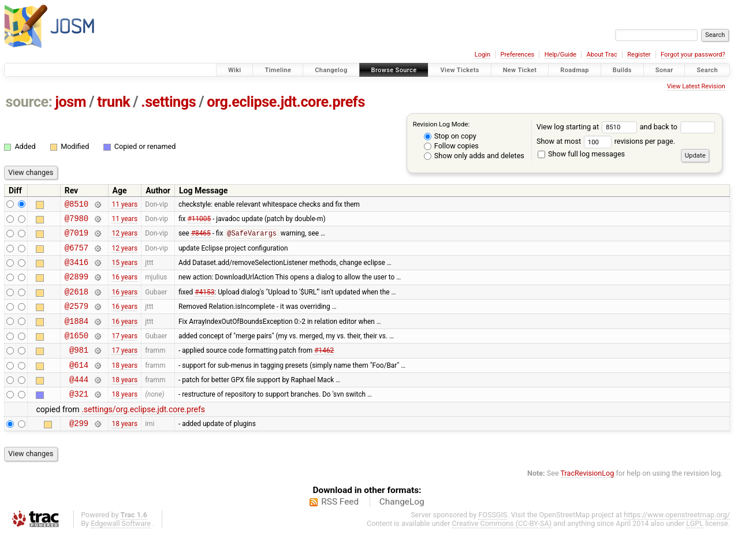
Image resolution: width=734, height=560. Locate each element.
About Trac (602, 55)
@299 (79, 449)
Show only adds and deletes (474, 156)
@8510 (77, 205)
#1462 (324, 369)
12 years (124, 238)
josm (70, 102)
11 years (124, 205)
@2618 (77, 303)
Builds (622, 70)
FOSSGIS (493, 541)
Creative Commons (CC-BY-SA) (502, 549)
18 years (124, 385)
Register (639, 55)
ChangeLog (402, 528)
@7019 (77, 238)
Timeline (278, 70)
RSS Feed (340, 528)
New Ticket (520, 70)
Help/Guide (560, 55)
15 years (124, 271)
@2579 (77, 320)
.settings (168, 102)
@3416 (77, 270)
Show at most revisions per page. (606, 141)
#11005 (199, 221)
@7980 (77, 221)
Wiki (235, 70)
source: (29, 102)
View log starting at (588, 127)
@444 (79, 402)
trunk (113, 102)
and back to (678, 127)
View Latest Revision (696, 86)
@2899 (77, 287)
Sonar (664, 70)
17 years (124, 352)
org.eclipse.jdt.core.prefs (286, 102)
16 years (124, 287)
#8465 (201, 238)
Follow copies (451, 146)
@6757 (77, 254)
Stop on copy (450, 136)
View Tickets (459, 70)
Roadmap (575, 70)
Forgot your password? (693, 55)
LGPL (695, 549)
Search (707, 70)
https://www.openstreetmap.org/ (677, 541)
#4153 (204, 303)
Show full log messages (581, 154)
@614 (79, 385)
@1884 (77, 336)
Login (482, 55)
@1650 (77, 352)
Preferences (517, 55)
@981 (79, 369)
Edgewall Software (121, 549)
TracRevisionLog (588, 499)
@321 (79, 418)
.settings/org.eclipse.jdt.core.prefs (143, 434)
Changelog (331, 70)
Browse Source (394, 70)
